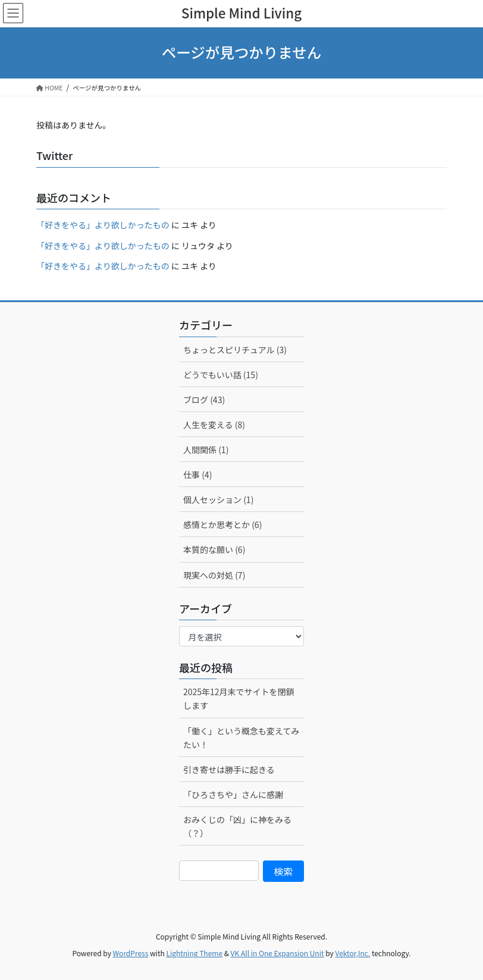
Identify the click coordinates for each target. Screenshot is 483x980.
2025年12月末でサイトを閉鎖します (239, 698)
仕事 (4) (197, 475)
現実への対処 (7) (214, 575)
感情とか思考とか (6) (222, 524)
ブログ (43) (204, 400)
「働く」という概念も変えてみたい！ (241, 738)
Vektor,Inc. (352, 953)
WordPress (131, 953)
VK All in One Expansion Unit (277, 953)
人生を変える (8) (214, 425)
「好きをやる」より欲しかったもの (103, 225)
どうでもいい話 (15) (221, 375)
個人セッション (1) (218, 500)
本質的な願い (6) (214, 549)
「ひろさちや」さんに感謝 (233, 794)
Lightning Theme (194, 953)
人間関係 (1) (206, 450)
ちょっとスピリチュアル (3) (235, 350)
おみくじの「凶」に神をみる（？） (237, 826)
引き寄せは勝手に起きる (229, 769)
